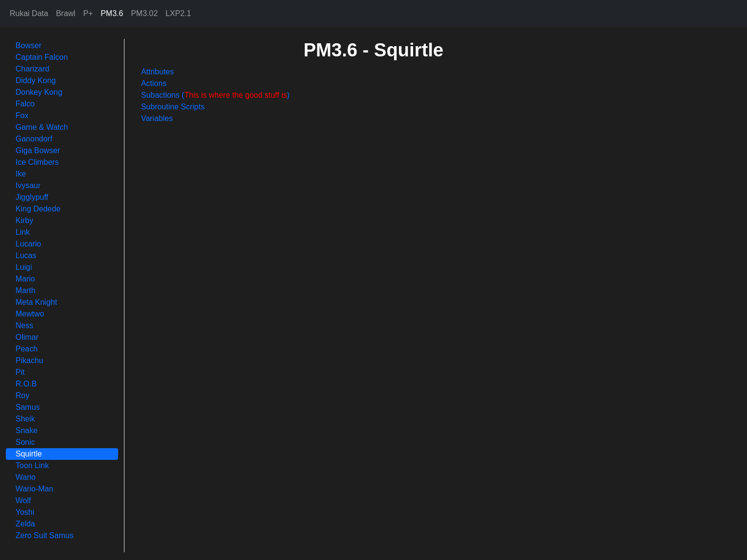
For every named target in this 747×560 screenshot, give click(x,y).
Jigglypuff (32, 197)
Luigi (24, 267)
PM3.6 (112, 13)
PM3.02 (144, 13)
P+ (88, 13)
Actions (154, 83)
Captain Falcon (42, 57)
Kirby (24, 220)
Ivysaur (28, 185)
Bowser (28, 45)
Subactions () (215, 95)
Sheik (25, 419)
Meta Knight (36, 302)
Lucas (26, 255)
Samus (28, 407)
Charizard (32, 69)
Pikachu (29, 360)
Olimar (27, 337)
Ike (21, 174)
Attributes (157, 72)
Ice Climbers (37, 162)
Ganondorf (34, 139)
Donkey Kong (39, 92)
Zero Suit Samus (44, 535)
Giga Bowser (38, 150)
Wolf (23, 500)
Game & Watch (42, 127)
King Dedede (38, 209)
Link (23, 232)
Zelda (25, 524)
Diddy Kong (36, 80)
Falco (25, 104)
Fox (22, 115)
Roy (22, 395)
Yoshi (25, 512)
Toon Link (32, 465)
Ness (24, 325)
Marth (26, 290)
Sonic (25, 442)
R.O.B (26, 384)
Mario (25, 279)
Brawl (66, 13)
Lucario (28, 244)
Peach (26, 349)
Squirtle (29, 454)
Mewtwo (30, 314)
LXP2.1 (178, 13)
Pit (20, 372)
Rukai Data (29, 13)
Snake (26, 430)
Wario (26, 477)
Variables (157, 118)
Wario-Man (35, 489)
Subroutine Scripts (173, 107)
